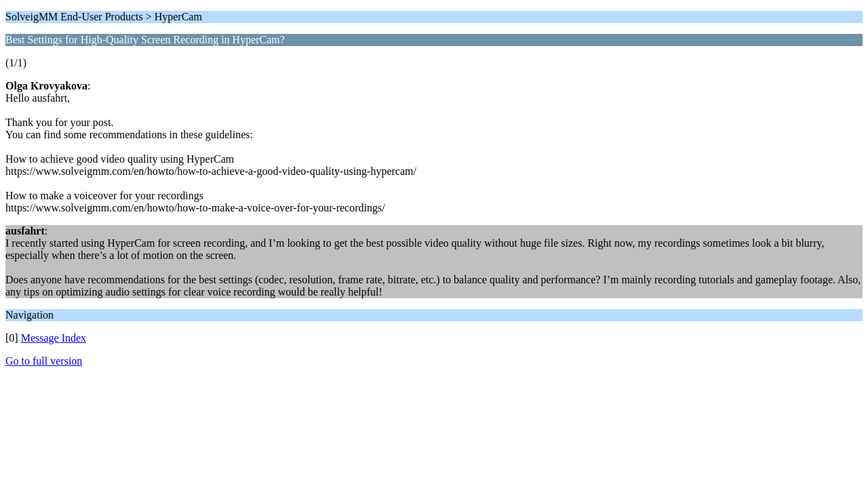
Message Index (54, 338)
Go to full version (44, 361)
